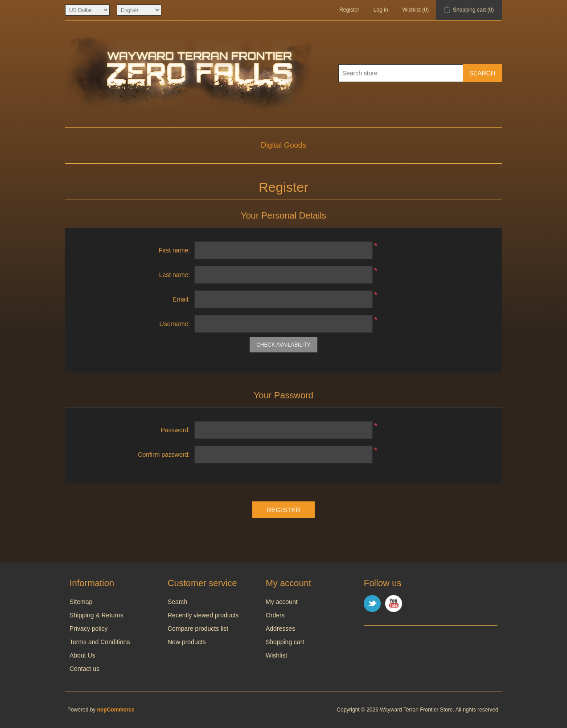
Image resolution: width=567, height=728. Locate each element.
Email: (181, 299)
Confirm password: (164, 455)
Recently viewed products (203, 615)
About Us (82, 655)
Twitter (372, 604)
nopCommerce (116, 710)
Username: (175, 324)
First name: (174, 250)
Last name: (175, 275)
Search (177, 602)
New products (187, 642)
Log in (381, 10)
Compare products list (198, 629)
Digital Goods (283, 145)
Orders (275, 615)
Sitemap (81, 602)
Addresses (280, 629)
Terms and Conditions (100, 642)
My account (282, 602)
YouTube (394, 604)
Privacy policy (89, 629)
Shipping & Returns (97, 615)
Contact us (84, 669)
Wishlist (276, 655)
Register (349, 10)
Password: (175, 430)
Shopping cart (285, 642)
